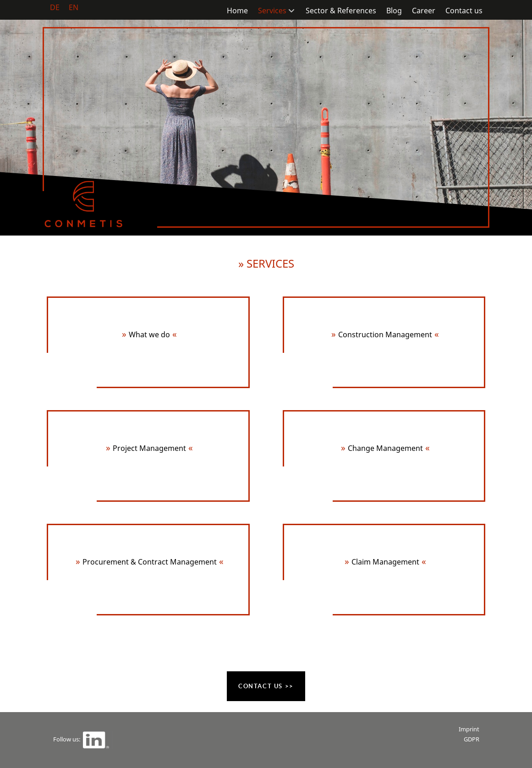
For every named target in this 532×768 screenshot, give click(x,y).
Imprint (469, 729)
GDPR (472, 739)
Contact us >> (266, 686)
